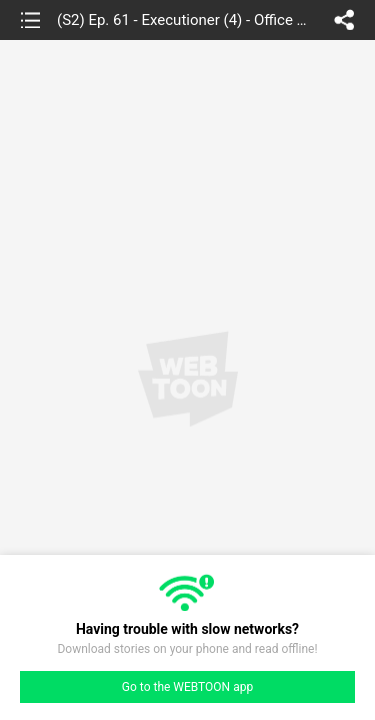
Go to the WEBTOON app (187, 687)
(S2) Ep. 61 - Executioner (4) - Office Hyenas (186, 20)
